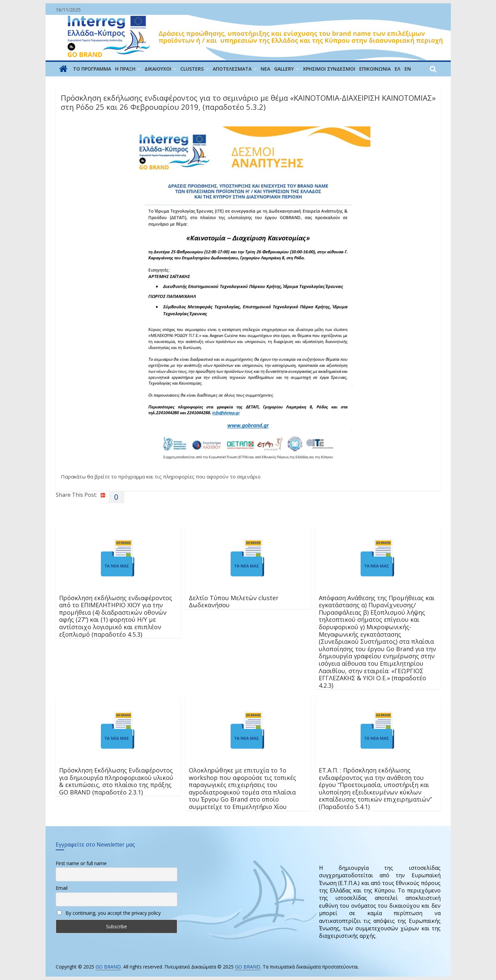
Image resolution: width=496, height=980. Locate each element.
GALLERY (284, 69)
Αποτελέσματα (232, 69)
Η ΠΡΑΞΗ (125, 69)
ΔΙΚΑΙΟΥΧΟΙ (158, 69)
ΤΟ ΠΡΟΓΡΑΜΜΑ (92, 69)
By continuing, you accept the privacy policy (109, 913)
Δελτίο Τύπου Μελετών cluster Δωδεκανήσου (234, 602)
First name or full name (81, 863)
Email (62, 888)
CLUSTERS (192, 69)
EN (408, 69)
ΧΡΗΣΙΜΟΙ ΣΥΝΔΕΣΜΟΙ (329, 69)
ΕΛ (398, 69)
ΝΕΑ (265, 69)
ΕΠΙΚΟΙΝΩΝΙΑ (375, 69)
